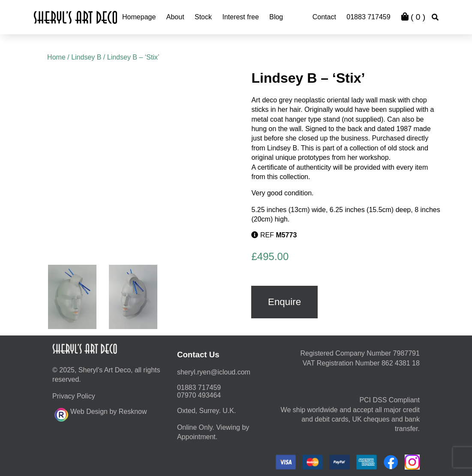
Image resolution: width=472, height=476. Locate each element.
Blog (276, 17)
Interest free (240, 17)
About (175, 17)
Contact (324, 17)
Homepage (139, 17)
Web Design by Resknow (101, 413)
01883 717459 (368, 17)
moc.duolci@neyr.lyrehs (214, 372)
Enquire (284, 302)
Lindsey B (86, 57)
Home (56, 57)
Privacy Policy (74, 396)
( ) (413, 17)
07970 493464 (199, 395)
